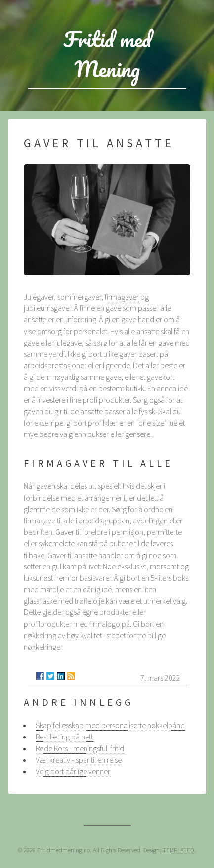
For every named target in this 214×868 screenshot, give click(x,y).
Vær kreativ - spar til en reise (79, 760)
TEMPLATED (178, 850)
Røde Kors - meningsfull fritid (80, 748)
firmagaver (122, 297)
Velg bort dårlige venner (73, 771)
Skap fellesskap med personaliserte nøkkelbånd (110, 725)
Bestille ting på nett (64, 737)
